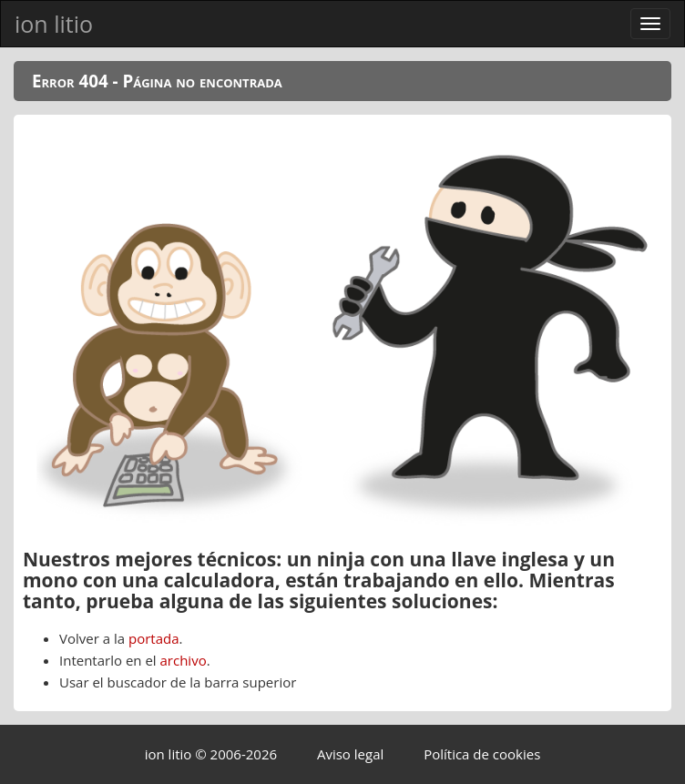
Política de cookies (482, 754)
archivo (184, 660)
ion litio (54, 24)
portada (154, 638)
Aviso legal (350, 754)
